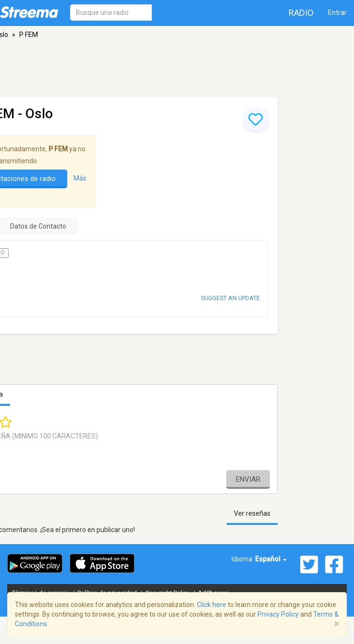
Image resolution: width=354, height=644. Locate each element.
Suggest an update (230, 298)
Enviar (248, 479)
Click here (212, 605)
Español (271, 559)
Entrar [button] (337, 12)
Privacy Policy (278, 614)
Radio (301, 13)
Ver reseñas (252, 513)
